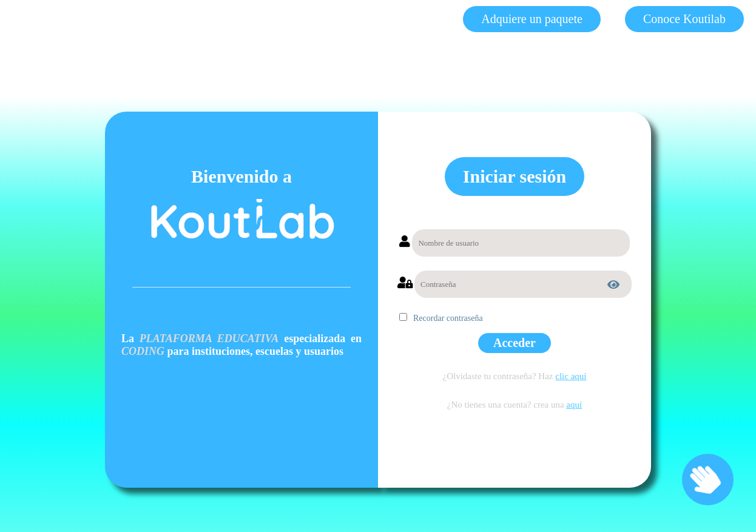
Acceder (515, 343)
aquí (574, 405)
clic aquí (571, 376)
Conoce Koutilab (684, 19)
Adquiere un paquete (532, 19)
